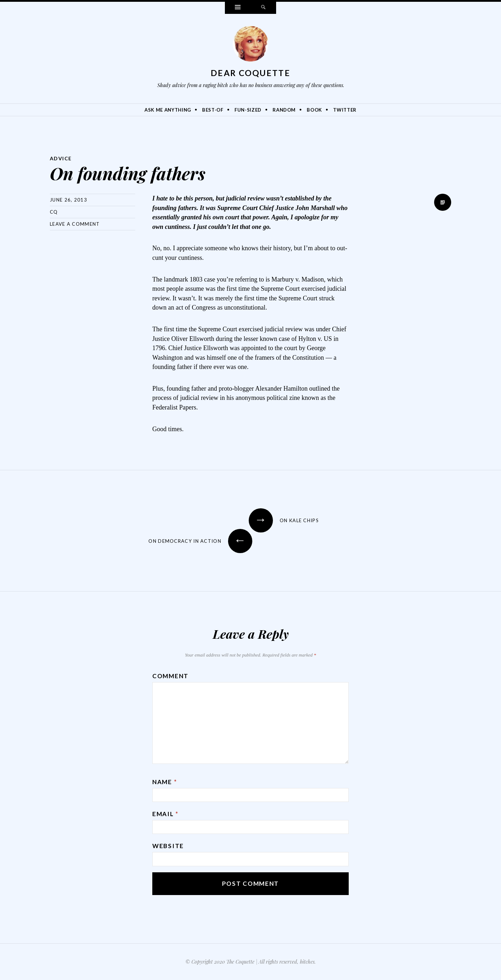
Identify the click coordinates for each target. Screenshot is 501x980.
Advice (61, 158)
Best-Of (213, 110)
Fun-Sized (248, 110)
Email (165, 814)
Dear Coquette (250, 73)
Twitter (345, 110)
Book (314, 110)
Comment (170, 676)
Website (168, 846)
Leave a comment (75, 224)
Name (165, 782)
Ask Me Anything (168, 110)
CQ (54, 212)
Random (284, 110)
